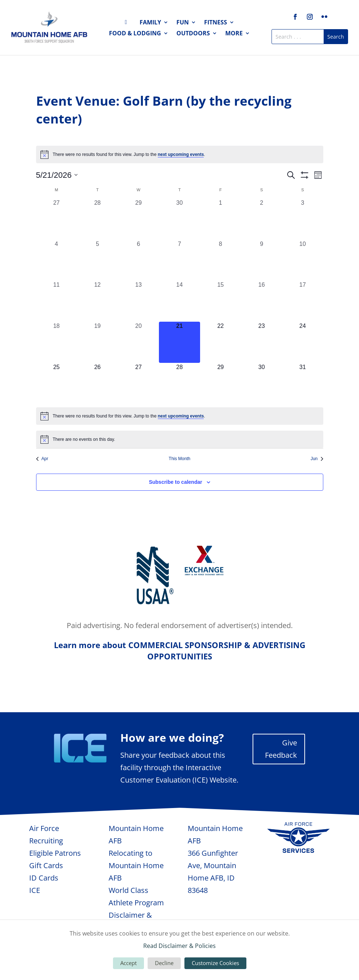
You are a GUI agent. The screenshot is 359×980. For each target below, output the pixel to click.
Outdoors (193, 34)
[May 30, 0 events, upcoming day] (262, 383)
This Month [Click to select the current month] (179, 459)
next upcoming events (181, 154)
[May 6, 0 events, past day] (139, 260)
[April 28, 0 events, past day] (97, 219)
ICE (35, 890)
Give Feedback (281, 749)
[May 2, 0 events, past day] (262, 219)
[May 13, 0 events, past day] (139, 301)
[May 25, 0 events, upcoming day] (57, 383)
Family (150, 23)
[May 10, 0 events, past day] (303, 260)
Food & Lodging (135, 34)
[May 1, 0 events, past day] (221, 219)
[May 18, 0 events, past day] (57, 342)
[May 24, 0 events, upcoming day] (303, 342)
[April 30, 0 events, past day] (179, 219)
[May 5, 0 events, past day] (97, 260)
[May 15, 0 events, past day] (221, 301)
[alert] (180, 154)
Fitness (216, 23)
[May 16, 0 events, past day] (262, 301)
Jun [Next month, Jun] (317, 459)
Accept (128, 963)
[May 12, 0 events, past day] (97, 301)
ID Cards (44, 878)
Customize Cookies (215, 963)
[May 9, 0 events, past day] (262, 260)
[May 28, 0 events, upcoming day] (179, 383)
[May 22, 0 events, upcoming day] (221, 342)
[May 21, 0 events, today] (179, 342)
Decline (164, 963)
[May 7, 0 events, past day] (179, 260)
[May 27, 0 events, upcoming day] (139, 383)
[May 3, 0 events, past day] (303, 219)
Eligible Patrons (55, 853)
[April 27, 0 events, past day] (57, 219)
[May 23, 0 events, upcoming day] (262, 342)
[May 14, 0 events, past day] (179, 301)
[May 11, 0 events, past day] (57, 301)
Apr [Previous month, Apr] (42, 459)
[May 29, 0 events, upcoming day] (221, 383)
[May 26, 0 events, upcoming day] (97, 383)
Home (128, 24)
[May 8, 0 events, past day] (221, 260)
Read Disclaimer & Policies (179, 946)
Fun (183, 23)
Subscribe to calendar (175, 482)
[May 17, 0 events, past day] (303, 301)
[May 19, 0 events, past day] (97, 342)
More (234, 34)
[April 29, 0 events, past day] (139, 219)
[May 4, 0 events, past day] (57, 260)
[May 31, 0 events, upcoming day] (303, 383)
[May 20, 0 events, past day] (139, 342)
